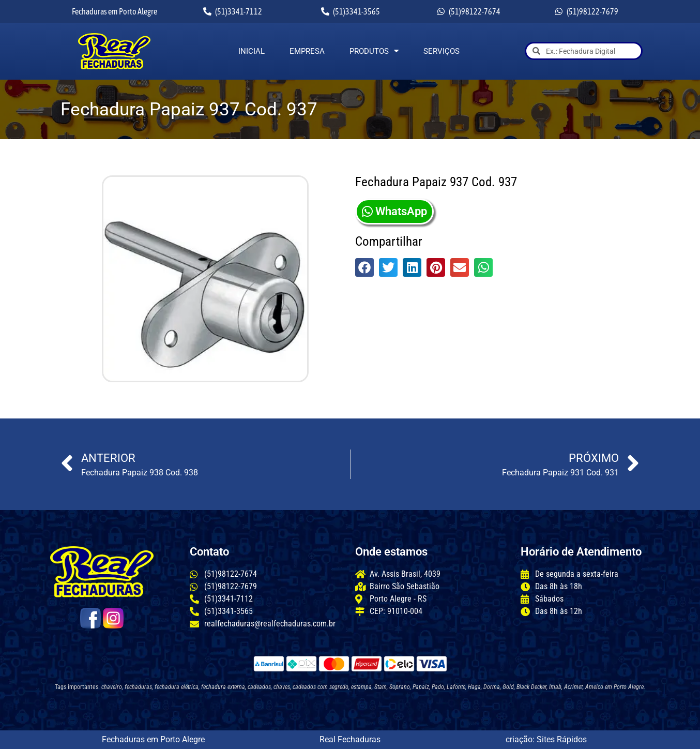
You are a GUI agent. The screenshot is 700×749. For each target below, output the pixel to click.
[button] (364, 267)
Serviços (442, 51)
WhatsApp (394, 211)
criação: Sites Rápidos (546, 739)
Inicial (252, 51)
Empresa (307, 51)
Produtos (374, 51)
